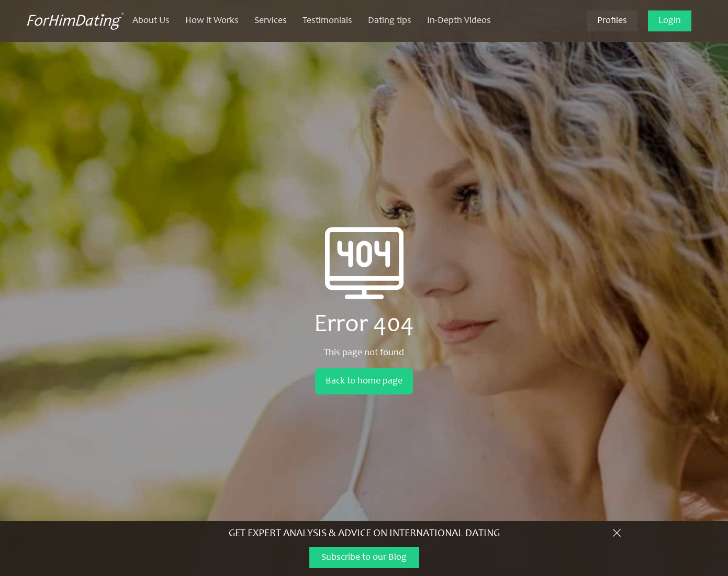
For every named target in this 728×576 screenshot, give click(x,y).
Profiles (612, 21)
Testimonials (327, 21)
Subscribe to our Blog (364, 558)
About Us (151, 21)
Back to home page (364, 381)
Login (670, 21)
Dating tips (390, 21)
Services (271, 21)
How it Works (212, 21)
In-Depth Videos (459, 21)
